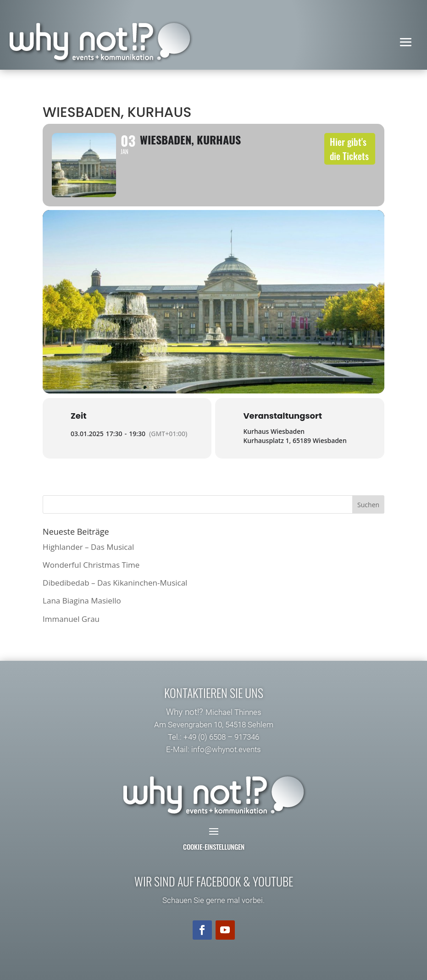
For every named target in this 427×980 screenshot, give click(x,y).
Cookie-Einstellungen (214, 847)
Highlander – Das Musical (88, 547)
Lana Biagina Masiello (82, 601)
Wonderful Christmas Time (91, 565)
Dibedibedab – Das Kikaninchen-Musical (115, 583)
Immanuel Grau (71, 619)
